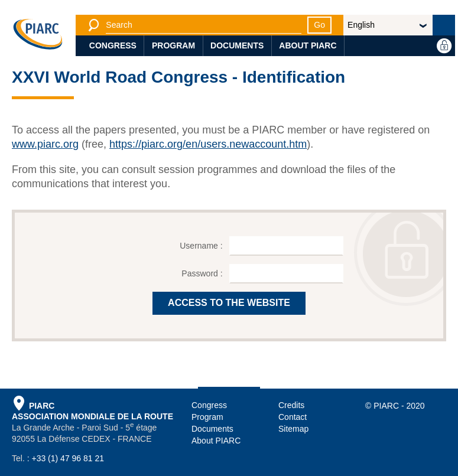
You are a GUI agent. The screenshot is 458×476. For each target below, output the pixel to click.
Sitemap (293, 429)
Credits (291, 405)
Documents (237, 45)
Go (319, 25)
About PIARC (308, 45)
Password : (203, 273)
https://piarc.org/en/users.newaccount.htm (208, 144)
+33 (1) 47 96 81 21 (68, 458)
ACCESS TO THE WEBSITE (229, 303)
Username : (202, 246)
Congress (113, 45)
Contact (293, 417)
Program (173, 45)
